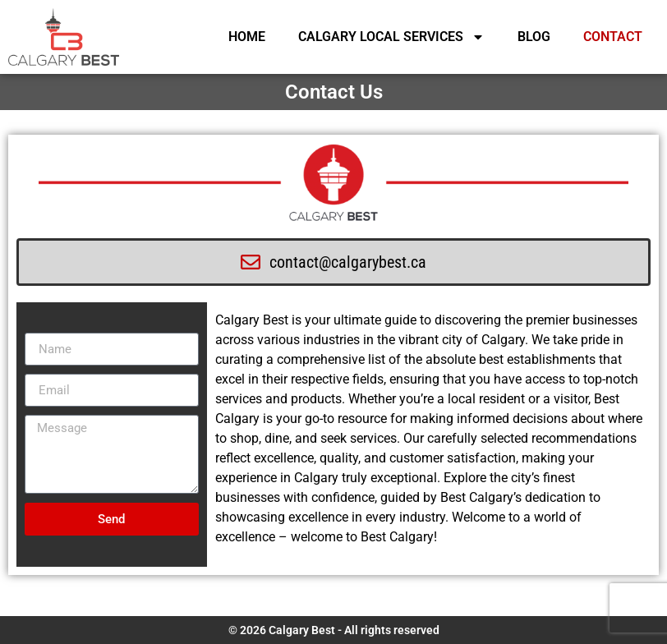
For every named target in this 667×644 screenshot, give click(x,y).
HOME (247, 37)
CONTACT (613, 37)
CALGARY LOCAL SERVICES (391, 37)
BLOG (534, 37)
